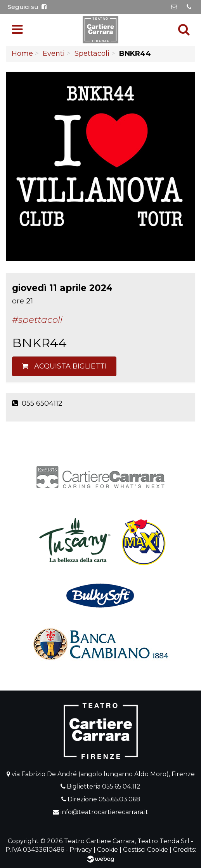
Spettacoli (92, 53)
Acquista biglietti (64, 366)
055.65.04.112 (121, 786)
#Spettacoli (37, 320)
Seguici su (27, 7)
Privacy (81, 850)
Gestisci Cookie (146, 850)
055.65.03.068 (119, 799)
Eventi (54, 53)
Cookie (107, 850)
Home (22, 53)
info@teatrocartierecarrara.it (104, 812)
